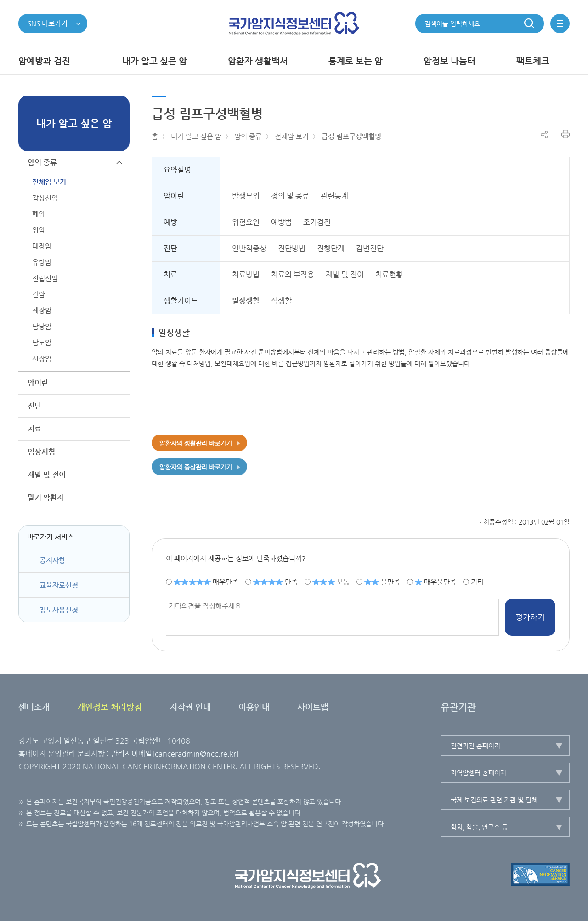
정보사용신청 (59, 610)
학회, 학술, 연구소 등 (479, 827)
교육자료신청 (59, 585)
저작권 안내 (190, 707)
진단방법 (292, 248)
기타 (477, 581)
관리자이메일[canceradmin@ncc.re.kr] (175, 754)
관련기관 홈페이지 (475, 746)
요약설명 (177, 170)
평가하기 (530, 617)
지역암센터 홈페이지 (478, 773)
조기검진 (317, 222)
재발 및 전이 (345, 274)
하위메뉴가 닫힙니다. (119, 162)
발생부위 (246, 196)
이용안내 (254, 707)
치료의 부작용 (293, 274)
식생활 (281, 301)
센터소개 (34, 707)
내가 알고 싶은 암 (196, 136)
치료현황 (389, 274)
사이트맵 (313, 707)
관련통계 (334, 196)
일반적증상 (249, 248)
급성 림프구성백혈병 (351, 136)
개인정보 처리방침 (110, 707)
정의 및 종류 (290, 196)
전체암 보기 (292, 136)
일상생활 (246, 301)
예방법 (281, 222)
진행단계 (331, 248)
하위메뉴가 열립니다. (119, 383)
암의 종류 (248, 136)
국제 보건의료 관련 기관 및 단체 (494, 800)
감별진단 (370, 248)
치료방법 (246, 274)
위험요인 (246, 222)
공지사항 (52, 560)
